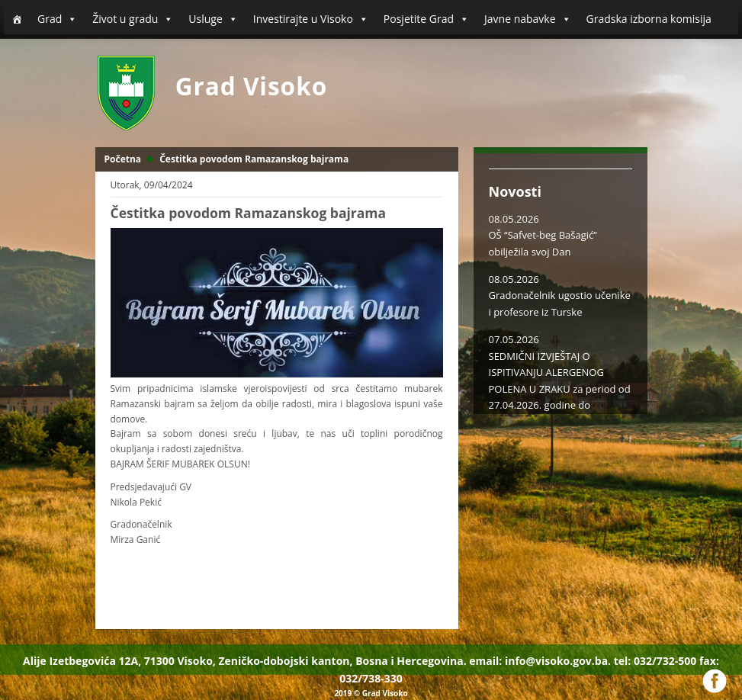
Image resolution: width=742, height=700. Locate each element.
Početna (123, 159)
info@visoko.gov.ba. (558, 661)
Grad (57, 19)
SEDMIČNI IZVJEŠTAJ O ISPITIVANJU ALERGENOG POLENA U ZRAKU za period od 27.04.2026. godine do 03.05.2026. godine (560, 389)
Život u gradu (133, 19)
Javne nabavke (528, 19)
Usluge (213, 19)
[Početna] (17, 19)
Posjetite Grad (426, 19)
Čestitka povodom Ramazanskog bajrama (254, 159)
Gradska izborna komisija (649, 19)
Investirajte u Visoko (311, 19)
